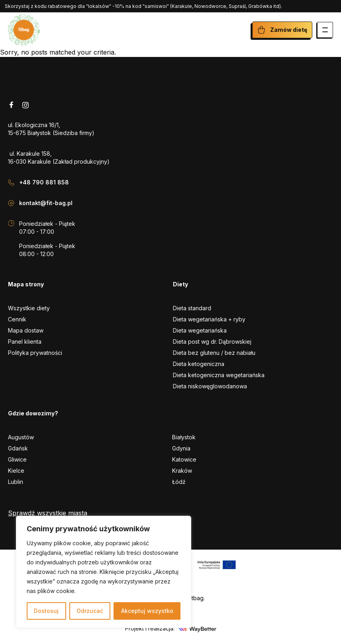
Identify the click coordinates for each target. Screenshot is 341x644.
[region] (104, 572)
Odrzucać (90, 611)
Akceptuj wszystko (147, 611)
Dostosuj (46, 611)
